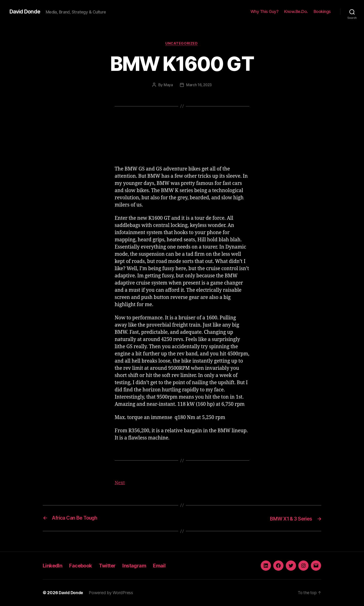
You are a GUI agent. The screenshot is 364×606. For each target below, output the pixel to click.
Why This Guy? (265, 11)
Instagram (143, 566)
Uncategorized (182, 44)
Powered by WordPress (112, 593)
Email (170, 566)
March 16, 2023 (199, 85)
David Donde (25, 12)
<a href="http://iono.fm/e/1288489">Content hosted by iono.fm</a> (182, 141)
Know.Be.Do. (296, 11)
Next (120, 483)
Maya (168, 85)
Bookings (322, 11)
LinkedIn (54, 566)
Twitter (113, 566)
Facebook (84, 566)
